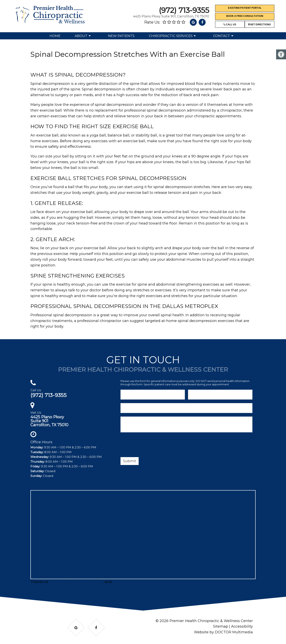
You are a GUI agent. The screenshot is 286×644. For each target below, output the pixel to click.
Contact (222, 36)
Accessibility (242, 626)
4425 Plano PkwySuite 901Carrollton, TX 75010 (49, 421)
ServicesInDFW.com (85, 582)
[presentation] (151, 445)
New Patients (121, 36)
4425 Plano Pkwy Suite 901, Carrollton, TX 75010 (171, 16)
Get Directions (260, 25)
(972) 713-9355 (184, 10)
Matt (117, 582)
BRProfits (57, 582)
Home (55, 36)
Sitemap (221, 626)
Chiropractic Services (171, 36)
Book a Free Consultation (245, 16)
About (81, 36)
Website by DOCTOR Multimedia (223, 632)
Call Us (230, 25)
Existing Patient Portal (245, 8)
